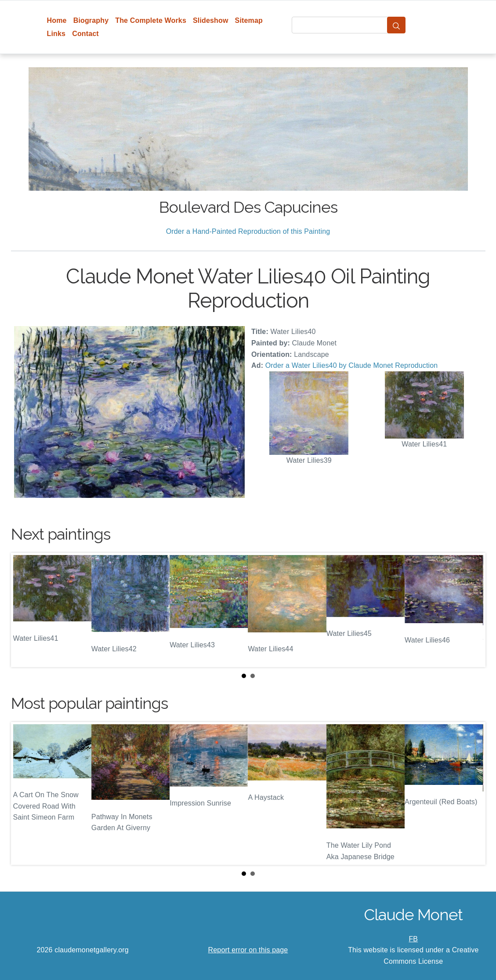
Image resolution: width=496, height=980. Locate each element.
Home (57, 20)
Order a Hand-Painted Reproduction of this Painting (248, 231)
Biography (91, 20)
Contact (85, 34)
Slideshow (211, 20)
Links (56, 34)
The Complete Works (151, 20)
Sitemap (249, 20)
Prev (25, 610)
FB (413, 939)
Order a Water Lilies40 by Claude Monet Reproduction (352, 365)
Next (472, 610)
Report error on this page (248, 950)
